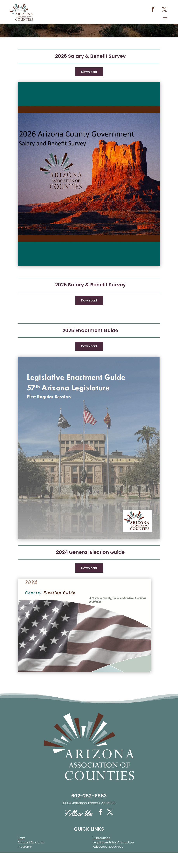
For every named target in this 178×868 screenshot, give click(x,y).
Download (89, 83)
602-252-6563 (89, 807)
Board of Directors (31, 854)
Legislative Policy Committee (114, 854)
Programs (25, 858)
